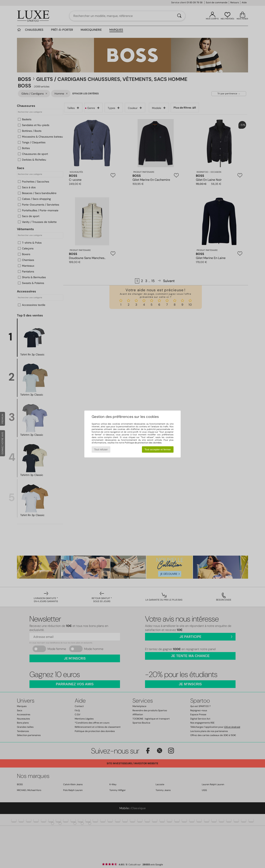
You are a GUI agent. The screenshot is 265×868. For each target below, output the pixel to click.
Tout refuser (101, 449)
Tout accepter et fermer (158, 449)
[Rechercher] (179, 16)
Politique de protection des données (143, 443)
